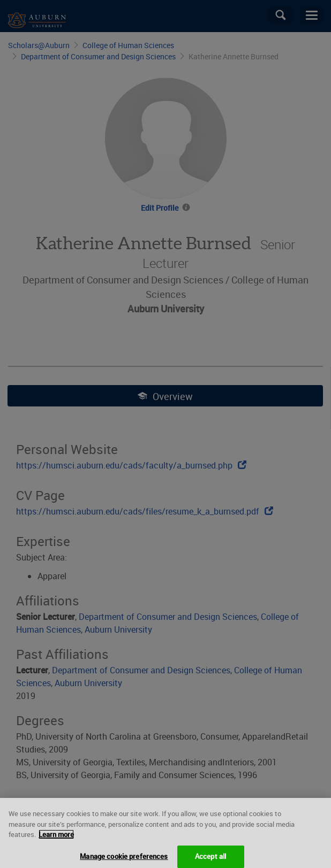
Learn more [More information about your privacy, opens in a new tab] (56, 845)
